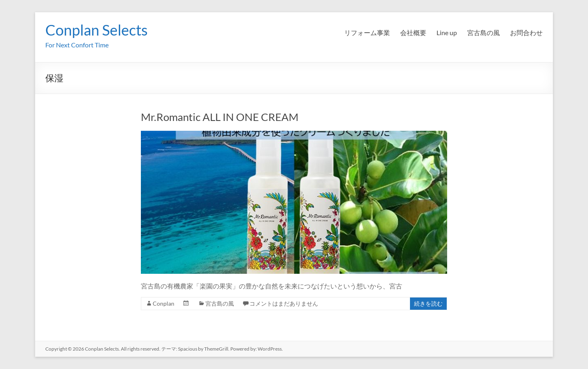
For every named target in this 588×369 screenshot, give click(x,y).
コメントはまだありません (284, 303)
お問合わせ (526, 32)
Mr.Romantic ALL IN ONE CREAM (220, 117)
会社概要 (413, 32)
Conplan (164, 303)
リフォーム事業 (367, 32)
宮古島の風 (483, 32)
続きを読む (428, 303)
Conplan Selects (97, 30)
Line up (447, 32)
